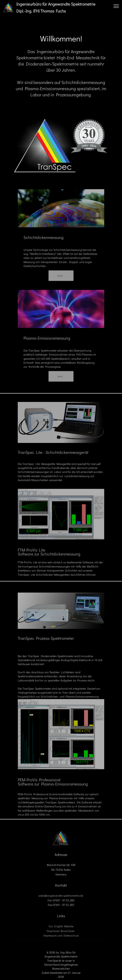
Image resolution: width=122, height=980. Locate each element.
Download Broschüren (61, 933)
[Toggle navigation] (116, 6)
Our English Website (61, 929)
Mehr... (61, 278)
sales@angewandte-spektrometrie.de (61, 898)
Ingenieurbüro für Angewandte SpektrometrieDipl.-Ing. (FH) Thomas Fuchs (56, 8)
